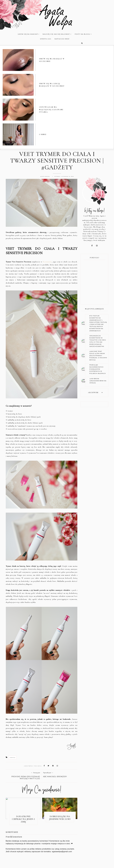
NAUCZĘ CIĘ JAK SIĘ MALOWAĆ (56, 34)
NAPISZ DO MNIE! (61, 39)
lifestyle (12, 694)
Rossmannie (47, 198)
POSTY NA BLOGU (82, 34)
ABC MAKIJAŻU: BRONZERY (55, 713)
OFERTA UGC (44, 39)
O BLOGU (41, 864)
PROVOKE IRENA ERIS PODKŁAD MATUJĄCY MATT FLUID (26, 714)
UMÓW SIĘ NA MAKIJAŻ (27, 34)
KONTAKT (74, 864)
